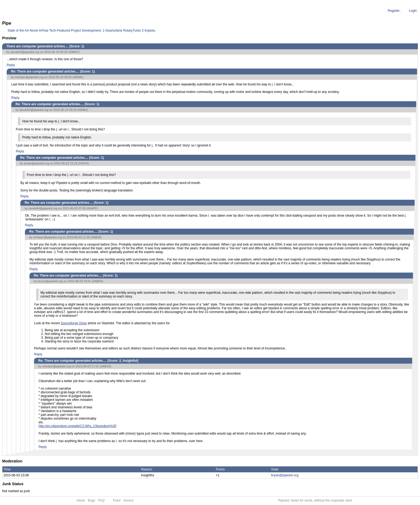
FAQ (102, 500)
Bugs (91, 500)
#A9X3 (83, 163)
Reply (11, 65)
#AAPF (92, 208)
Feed (117, 500)
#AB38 (96, 237)
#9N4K (78, 77)
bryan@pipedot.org (37, 163)
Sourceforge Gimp (74, 323)
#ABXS (105, 366)
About (80, 500)
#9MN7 (74, 52)
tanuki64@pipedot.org (25, 52)
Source (129, 500)
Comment (29, 11)
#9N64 (82, 110)
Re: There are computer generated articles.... (72, 11)
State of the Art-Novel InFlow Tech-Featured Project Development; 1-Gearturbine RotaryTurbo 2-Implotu (81, 31)
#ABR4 (97, 281)
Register (394, 11)
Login (413, 11)
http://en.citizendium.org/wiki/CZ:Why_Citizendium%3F (78, 426)
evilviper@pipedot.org (29, 77)
